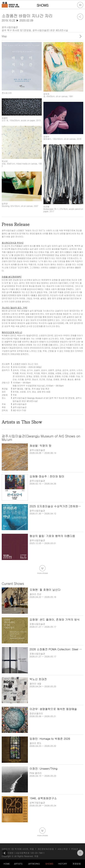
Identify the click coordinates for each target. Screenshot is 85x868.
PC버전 (75, 849)
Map (4, 36)
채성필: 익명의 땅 (41, 446)
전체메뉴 (80, 5)
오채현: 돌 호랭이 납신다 (45, 590)
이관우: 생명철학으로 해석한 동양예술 (53, 709)
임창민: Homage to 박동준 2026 (50, 739)
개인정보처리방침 (46, 849)
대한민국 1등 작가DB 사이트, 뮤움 (18, 849)
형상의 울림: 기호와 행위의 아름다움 (52, 536)
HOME (7, 864)
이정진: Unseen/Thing (44, 769)
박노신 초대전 (38, 679)
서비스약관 (63, 849)
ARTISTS (18, 864)
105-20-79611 (37, 853)
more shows (42, 573)
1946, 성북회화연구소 (43, 798)
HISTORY (63, 864)
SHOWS (49, 864)
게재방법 (76, 864)
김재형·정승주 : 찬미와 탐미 (47, 476)
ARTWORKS (34, 864)
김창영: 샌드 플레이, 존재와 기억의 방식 (55, 619)
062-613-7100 (19, 410)
